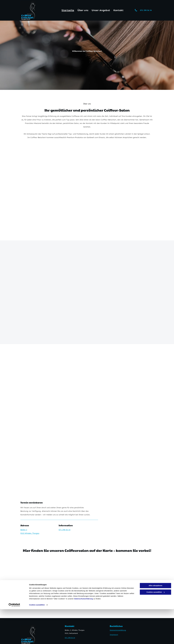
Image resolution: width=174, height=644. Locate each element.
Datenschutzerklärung (84, 634)
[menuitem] (68, 10)
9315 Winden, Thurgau (30, 533)
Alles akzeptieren (156, 620)
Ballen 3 (24, 530)
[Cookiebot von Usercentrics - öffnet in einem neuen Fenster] (14, 640)
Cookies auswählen (37, 640)
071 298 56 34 (65, 530)
